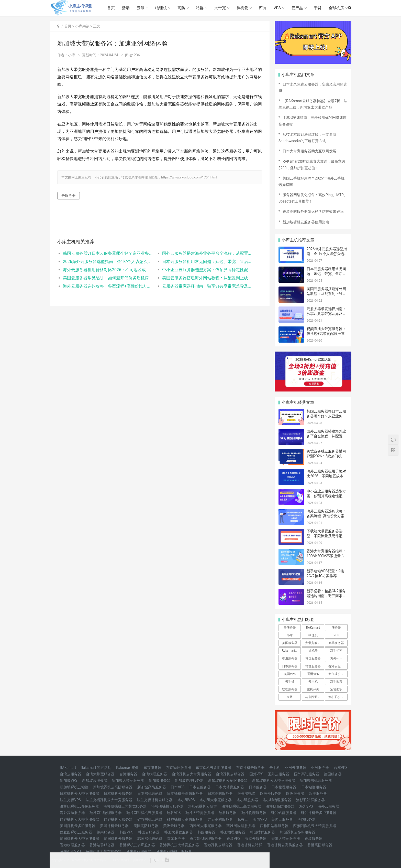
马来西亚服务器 (139, 851)
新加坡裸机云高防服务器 (113, 787)
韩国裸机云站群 (150, 839)
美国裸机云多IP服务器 (78, 826)
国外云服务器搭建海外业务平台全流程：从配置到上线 (207, 253)
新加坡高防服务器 (152, 787)
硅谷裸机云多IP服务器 (319, 813)
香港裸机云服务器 (218, 845)
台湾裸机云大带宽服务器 (192, 774)
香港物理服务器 (72, 845)
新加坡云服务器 (95, 780)
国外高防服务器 (307, 774)
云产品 (297, 8)
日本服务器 (290, 666)
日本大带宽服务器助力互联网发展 (309, 151)
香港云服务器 (338, 666)
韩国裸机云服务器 (118, 839)
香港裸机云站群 (250, 845)
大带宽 (220, 8)
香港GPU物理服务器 (206, 839)
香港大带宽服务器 (286, 839)
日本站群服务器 (314, 787)
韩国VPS (126, 832)
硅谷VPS (174, 813)
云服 (141, 8)
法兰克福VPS (70, 800)
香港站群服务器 (102, 845)
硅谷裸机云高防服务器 (185, 819)
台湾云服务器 (71, 774)
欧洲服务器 (295, 793)
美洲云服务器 (174, 826)
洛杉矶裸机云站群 (203, 806)
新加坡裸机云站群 (74, 787)
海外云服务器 (328, 806)
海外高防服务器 (72, 813)
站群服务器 (313, 666)
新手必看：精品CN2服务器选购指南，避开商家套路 (326, 596)
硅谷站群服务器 (284, 813)
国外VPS (256, 774)
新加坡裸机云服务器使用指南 (306, 222)
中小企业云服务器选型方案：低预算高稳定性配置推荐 (207, 270)
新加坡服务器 (338, 674)
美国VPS (290, 674)
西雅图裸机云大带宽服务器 (315, 826)
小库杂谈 (82, 26)
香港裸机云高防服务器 (285, 845)
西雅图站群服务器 (274, 826)
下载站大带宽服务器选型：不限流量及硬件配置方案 (326, 536)
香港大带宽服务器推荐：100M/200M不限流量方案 (326, 556)
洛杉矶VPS (186, 800)
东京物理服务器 (179, 768)
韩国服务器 (313, 658)
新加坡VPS (69, 780)
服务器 (336, 628)
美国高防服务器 (146, 826)
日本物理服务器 (284, 787)
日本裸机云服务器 (118, 793)
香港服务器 (290, 658)
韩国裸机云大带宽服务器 (80, 839)
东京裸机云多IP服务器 (213, 768)
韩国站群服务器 (262, 832)
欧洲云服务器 (271, 793)
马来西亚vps (314, 697)
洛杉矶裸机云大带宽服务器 (125, 806)
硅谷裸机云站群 (150, 819)
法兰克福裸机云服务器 (155, 800)
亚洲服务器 (320, 768)
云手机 (290, 682)
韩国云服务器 (149, 832)
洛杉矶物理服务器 (277, 800)
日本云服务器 (200, 787)
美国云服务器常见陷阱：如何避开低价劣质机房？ (108, 278)
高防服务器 (336, 643)
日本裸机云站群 (150, 793)
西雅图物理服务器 (241, 826)
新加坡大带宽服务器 (128, 780)
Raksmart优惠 (291, 651)
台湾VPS (341, 768)
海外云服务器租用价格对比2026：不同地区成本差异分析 (108, 270)
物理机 (161, 8)
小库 (290, 635)
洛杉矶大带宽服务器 (216, 800)
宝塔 (290, 697)
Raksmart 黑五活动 (96, 768)
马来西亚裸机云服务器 (174, 851)
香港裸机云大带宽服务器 (179, 845)
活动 (126, 8)
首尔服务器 (176, 839)
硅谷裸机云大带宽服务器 (80, 819)
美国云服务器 (282, 819)
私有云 (243, 819)
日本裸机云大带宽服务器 (80, 793)
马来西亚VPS (70, 851)
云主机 (313, 682)
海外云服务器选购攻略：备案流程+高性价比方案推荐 (108, 286)
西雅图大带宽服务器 (206, 826)
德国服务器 (333, 774)
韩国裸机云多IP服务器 (298, 832)
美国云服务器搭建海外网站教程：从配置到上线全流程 (207, 278)
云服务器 (69, 196)
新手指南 (336, 651)
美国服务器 (290, 643)
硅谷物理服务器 (254, 813)
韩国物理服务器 (233, 832)
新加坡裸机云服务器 (316, 780)
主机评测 (313, 689)
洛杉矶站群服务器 (310, 800)
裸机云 (242, 8)
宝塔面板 (336, 689)
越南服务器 (106, 832)
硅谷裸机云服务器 (118, 819)
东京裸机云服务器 (250, 768)
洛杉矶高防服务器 (280, 806)
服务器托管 (246, 793)
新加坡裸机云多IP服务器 (228, 780)
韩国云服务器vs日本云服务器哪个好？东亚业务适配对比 (108, 253)
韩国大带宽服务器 (179, 832)
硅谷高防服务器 (220, 819)
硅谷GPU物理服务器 (105, 813)
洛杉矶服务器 (338, 697)
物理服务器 (290, 689)
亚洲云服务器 (296, 768)
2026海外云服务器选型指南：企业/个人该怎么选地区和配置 (108, 262)
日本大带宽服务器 (230, 787)
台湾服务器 (128, 774)
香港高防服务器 (320, 845)
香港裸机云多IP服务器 (137, 845)
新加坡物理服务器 (189, 780)
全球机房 (336, 8)
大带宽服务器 (314, 643)
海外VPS (336, 658)
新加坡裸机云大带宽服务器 (274, 780)
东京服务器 (152, 768)
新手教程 (336, 682)
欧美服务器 (318, 793)
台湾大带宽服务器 (100, 774)
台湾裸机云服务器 (230, 774)
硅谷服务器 (228, 813)
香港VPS (313, 674)
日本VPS (177, 787)
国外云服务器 (279, 774)
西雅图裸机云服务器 (76, 832)
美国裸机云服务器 (114, 826)
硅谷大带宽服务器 (200, 813)
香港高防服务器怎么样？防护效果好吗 (313, 211)
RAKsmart (313, 628)
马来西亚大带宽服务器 (104, 851)
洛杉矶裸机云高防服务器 (241, 806)
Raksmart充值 (127, 768)
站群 (200, 8)
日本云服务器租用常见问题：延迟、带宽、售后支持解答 (207, 262)
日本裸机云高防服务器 (185, 793)
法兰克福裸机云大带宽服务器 (109, 800)
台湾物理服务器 (154, 774)
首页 (111, 8)
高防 (181, 8)
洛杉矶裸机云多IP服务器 (79, 806)
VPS (277, 8)
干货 (318, 8)
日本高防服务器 (220, 793)
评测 (263, 8)
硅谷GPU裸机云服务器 (144, 813)
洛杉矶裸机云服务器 (168, 806)
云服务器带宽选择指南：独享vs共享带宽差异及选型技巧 (207, 286)
